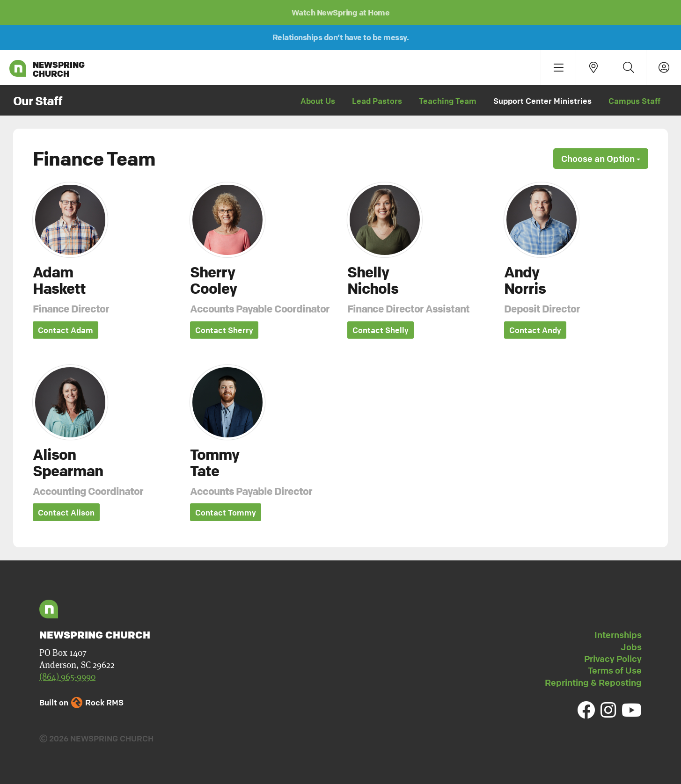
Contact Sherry (224, 330)
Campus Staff (634, 101)
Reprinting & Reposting (593, 682)
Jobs (631, 647)
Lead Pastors (377, 101)
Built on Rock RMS (81, 703)
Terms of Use (615, 671)
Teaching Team (448, 101)
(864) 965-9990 (67, 677)
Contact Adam (66, 330)
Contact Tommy (226, 513)
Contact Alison (66, 513)
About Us (318, 101)
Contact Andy (535, 330)
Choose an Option (601, 159)
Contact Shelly (381, 330)
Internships (618, 635)
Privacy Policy (613, 659)
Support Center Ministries (542, 101)
